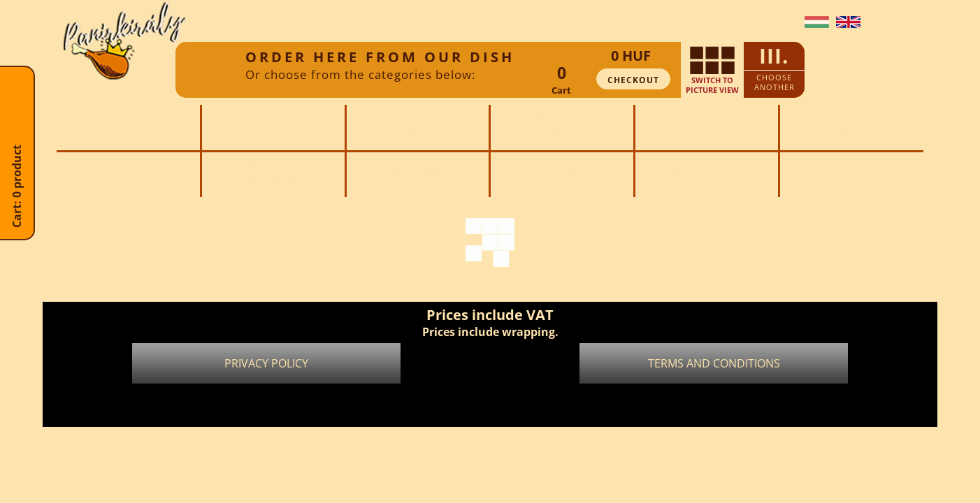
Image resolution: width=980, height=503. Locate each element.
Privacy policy (266, 363)
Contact (770, 22)
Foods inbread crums (418, 127)
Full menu (129, 127)
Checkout (633, 80)
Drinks (852, 175)
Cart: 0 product (17, 214)
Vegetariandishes (562, 127)
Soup (129, 175)
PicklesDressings (273, 175)
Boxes (706, 127)
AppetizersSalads (851, 127)
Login (550, 22)
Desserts (562, 175)
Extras (273, 127)
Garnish (418, 175)
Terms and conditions (714, 363)
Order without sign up (633, 22)
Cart (561, 90)
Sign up (719, 22)
